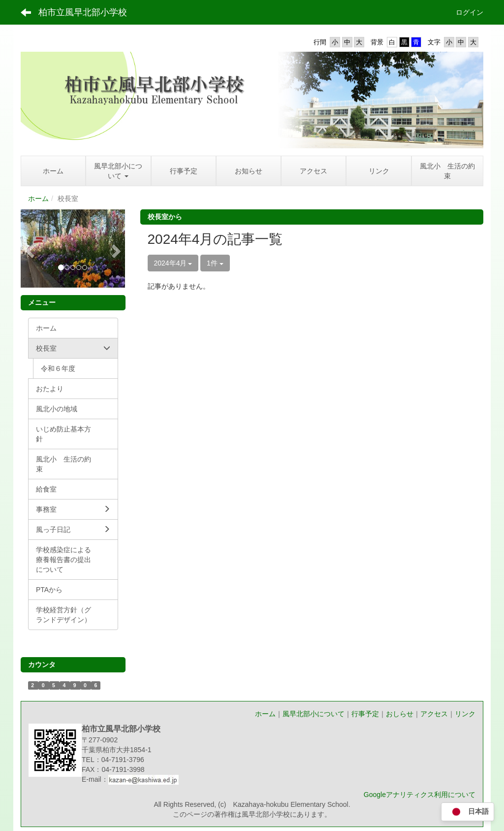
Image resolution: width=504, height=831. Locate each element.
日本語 (468, 812)
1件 (215, 263)
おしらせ (400, 714)
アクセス (434, 714)
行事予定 (365, 714)
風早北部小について (314, 714)
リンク (465, 714)
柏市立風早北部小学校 (83, 12)
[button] (29, 249)
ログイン (470, 12)
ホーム (38, 199)
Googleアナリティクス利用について (420, 795)
